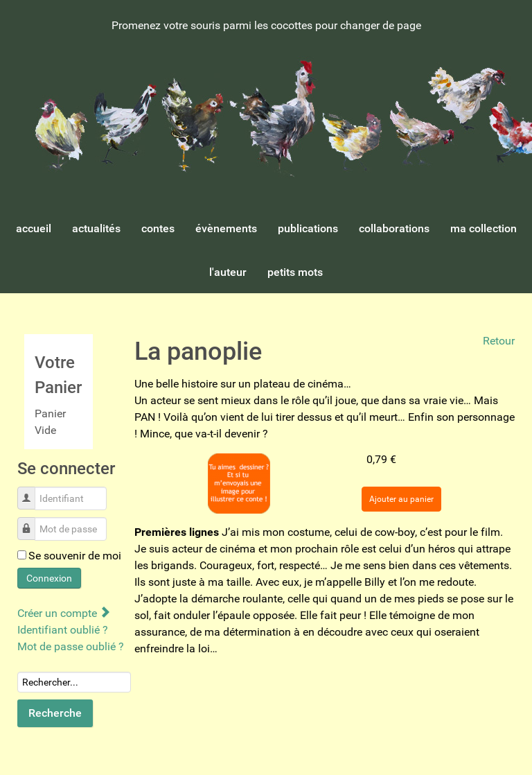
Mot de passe (32, 522)
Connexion (49, 578)
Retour (499, 341)
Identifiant (32, 491)
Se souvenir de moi (75, 556)
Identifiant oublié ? (63, 630)
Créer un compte (63, 613)
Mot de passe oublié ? (71, 646)
